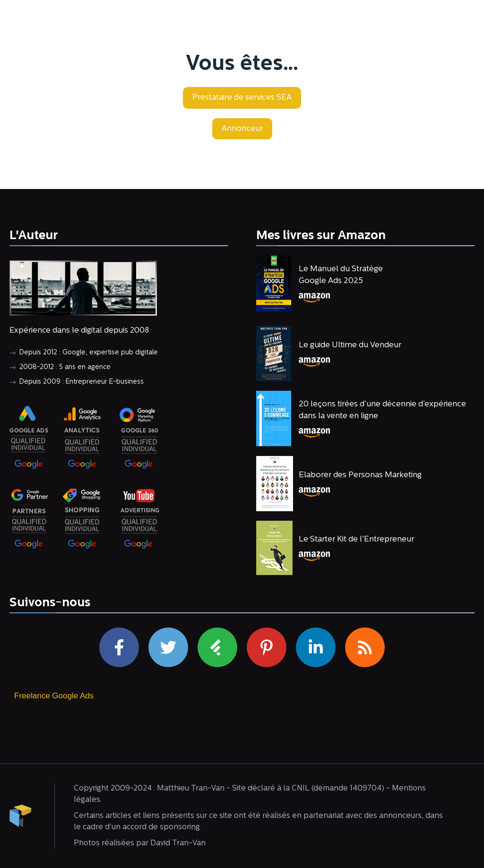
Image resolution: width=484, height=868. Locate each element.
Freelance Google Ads (54, 696)
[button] (242, 98)
